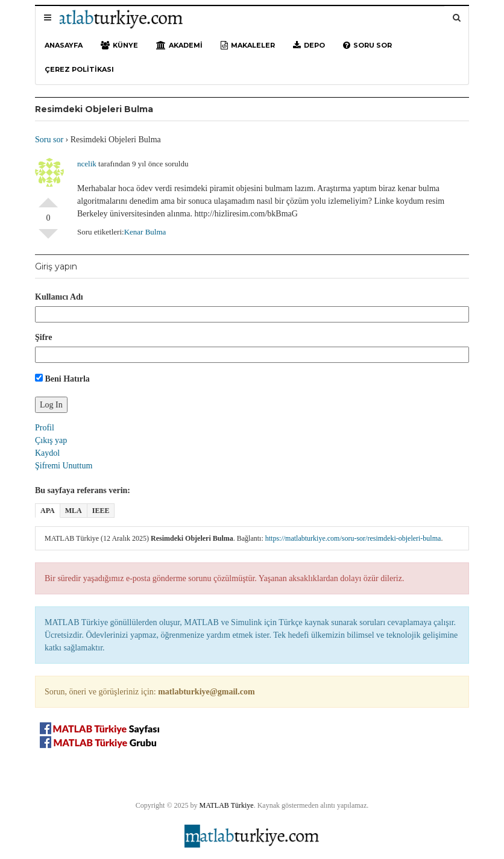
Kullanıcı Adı (59, 297)
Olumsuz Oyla (48, 239)
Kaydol (47, 453)
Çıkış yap (51, 440)
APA (48, 511)
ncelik (87, 164)
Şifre (44, 337)
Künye (119, 45)
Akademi (179, 45)
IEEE (101, 511)
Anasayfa (64, 45)
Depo (309, 45)
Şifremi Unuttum (64, 466)
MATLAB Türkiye (227, 805)
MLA (74, 511)
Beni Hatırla (62, 379)
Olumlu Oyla (48, 198)
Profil (45, 428)
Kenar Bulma (145, 232)
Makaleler (248, 45)
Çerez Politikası (79, 69)
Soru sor (367, 45)
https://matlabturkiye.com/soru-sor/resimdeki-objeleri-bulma (353, 538)
